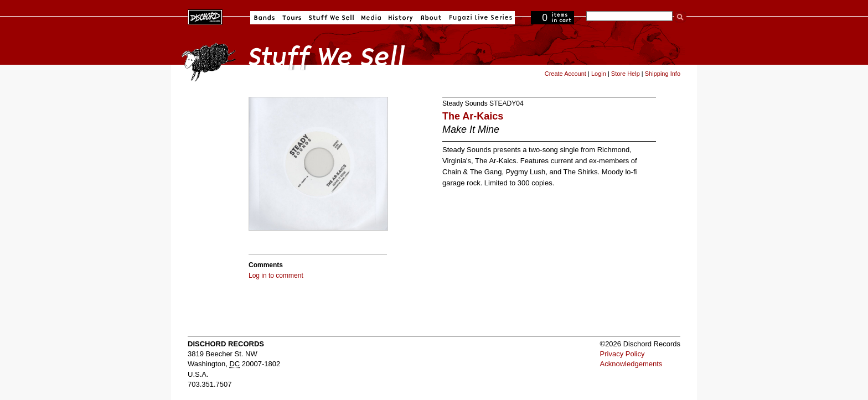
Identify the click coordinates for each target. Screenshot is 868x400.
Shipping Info (663, 74)
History (401, 18)
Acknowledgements (631, 364)
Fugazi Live (479, 18)
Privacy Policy (622, 354)
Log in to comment (276, 276)
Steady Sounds (465, 103)
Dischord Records (205, 16)
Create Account (565, 74)
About (431, 18)
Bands (264, 18)
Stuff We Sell (331, 18)
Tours (292, 18)
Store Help (626, 74)
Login (599, 74)
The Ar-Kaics (473, 116)
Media (371, 18)
